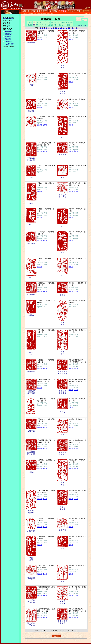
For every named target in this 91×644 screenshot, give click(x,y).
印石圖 (45, 125)
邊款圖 (39, 39)
